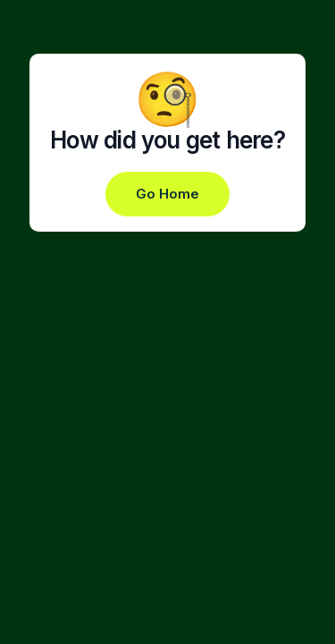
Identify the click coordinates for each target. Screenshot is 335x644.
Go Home (167, 194)
